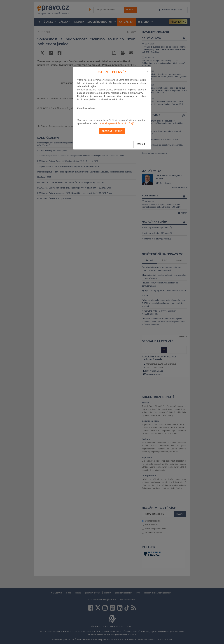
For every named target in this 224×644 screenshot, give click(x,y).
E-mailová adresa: (87, 108)
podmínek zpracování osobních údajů (116, 123)
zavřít (141, 144)
